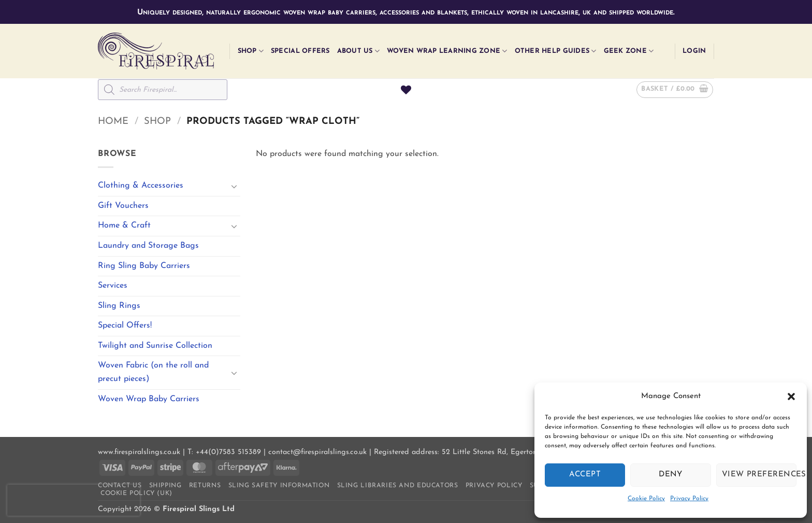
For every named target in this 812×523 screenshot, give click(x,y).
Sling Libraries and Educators (398, 486)
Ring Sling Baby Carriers (144, 266)
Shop (251, 51)
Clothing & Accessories (141, 186)
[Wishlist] (406, 90)
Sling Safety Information (279, 486)
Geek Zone (629, 51)
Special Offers (300, 51)
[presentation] (74, 500)
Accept (585, 475)
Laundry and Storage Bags (148, 246)
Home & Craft (124, 225)
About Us (359, 51)
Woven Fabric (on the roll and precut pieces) (153, 372)
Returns (205, 486)
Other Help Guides (556, 51)
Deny (671, 475)
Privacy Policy (689, 499)
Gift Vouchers (123, 206)
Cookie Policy (646, 499)
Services (113, 286)
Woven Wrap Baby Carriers (149, 399)
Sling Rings (119, 306)
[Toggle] (234, 186)
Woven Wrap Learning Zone (447, 51)
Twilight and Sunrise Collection (155, 346)
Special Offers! (125, 326)
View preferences (759, 475)
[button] (791, 397)
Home (113, 122)
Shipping (165, 486)
